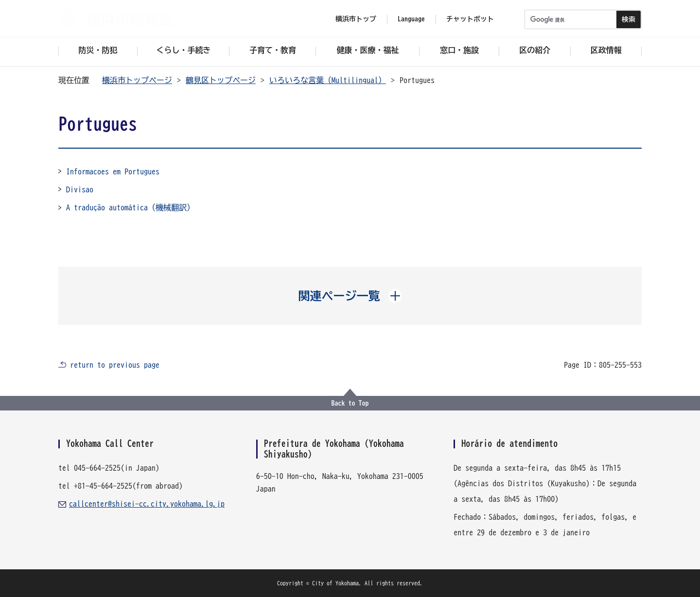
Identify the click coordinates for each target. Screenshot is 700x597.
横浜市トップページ (137, 80)
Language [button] (411, 19)
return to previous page (115, 365)
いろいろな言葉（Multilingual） (328, 80)
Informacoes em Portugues (113, 171)
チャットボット (470, 19)
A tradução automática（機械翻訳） (130, 207)
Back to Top (350, 403)
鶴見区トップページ (221, 80)
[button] (350, 296)
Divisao (80, 189)
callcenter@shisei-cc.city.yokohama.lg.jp (147, 504)
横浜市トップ (356, 19)
